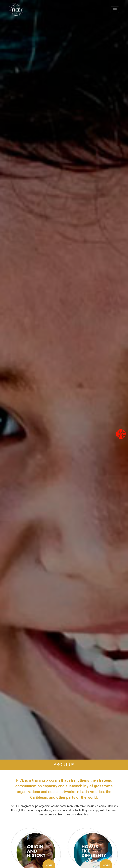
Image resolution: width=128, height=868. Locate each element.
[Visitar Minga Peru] (121, 434)
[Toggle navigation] (115, 10)
